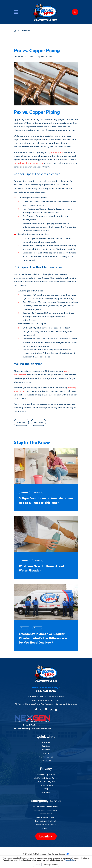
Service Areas (46, 757)
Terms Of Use (46, 785)
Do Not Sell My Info (46, 782)
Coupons (46, 753)
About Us (46, 742)
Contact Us (46, 760)
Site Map (46, 793)
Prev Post (21, 422)
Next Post (38, 422)
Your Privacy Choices (58, 854)
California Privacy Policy (46, 778)
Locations (46, 836)
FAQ (46, 789)
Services (46, 746)
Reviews (46, 750)
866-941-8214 (46, 691)
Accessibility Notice (46, 775)
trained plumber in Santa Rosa (29, 163)
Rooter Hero (57, 152)
